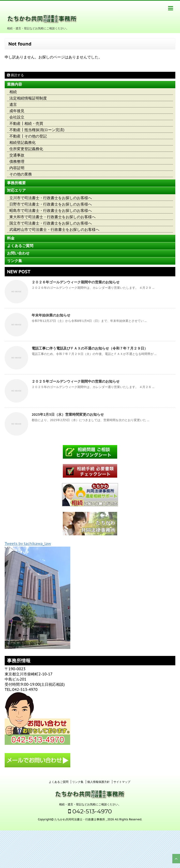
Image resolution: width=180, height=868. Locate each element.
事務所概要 (16, 183)
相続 (13, 92)
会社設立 (17, 117)
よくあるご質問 (20, 246)
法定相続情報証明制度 (28, 98)
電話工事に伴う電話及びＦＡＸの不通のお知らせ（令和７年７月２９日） (90, 348)
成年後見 (17, 111)
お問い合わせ (18, 253)
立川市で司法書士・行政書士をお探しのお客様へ (51, 198)
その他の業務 (21, 174)
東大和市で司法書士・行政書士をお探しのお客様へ (52, 217)
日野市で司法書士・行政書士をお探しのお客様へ (51, 204)
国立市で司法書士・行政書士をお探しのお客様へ (51, 223)
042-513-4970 (90, 811)
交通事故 (17, 155)
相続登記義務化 (22, 143)
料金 (11, 238)
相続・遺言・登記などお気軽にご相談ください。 (90, 804)
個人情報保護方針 (98, 782)
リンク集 (15, 261)
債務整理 (17, 162)
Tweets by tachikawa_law (28, 544)
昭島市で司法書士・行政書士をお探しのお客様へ (51, 211)
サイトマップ (122, 782)
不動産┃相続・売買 (26, 124)
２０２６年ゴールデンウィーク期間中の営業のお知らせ (76, 282)
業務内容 (15, 84)
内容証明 (17, 168)
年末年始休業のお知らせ (51, 315)
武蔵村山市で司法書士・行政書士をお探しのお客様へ (54, 230)
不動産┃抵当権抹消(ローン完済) (37, 130)
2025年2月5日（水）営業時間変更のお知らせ (68, 414)
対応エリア (16, 190)
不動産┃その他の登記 (28, 136)
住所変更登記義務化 (26, 149)
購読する (15, 75)
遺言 (13, 105)
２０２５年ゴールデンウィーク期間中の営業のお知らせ (76, 381)
